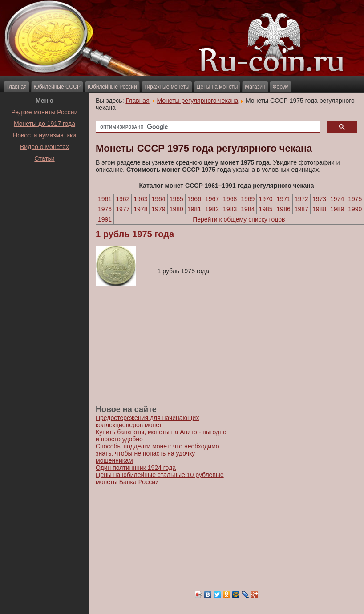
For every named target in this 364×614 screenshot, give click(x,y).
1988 (319, 209)
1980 (176, 209)
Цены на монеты (217, 87)
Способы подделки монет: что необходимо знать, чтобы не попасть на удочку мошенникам (158, 453)
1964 (158, 199)
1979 (158, 209)
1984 (248, 209)
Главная (16, 87)
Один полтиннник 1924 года (136, 468)
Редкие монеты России (45, 112)
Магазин (255, 87)
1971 (284, 199)
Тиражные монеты (167, 87)
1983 (230, 209)
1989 (337, 209)
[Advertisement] (44, 186)
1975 (355, 199)
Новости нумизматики (44, 135)
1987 (301, 209)
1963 (140, 199)
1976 (105, 209)
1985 (265, 209)
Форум (280, 87)
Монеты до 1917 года (44, 124)
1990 (355, 209)
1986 (284, 209)
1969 (248, 199)
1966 (194, 199)
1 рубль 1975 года (135, 234)
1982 (212, 209)
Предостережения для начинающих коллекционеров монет (147, 421)
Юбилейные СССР (57, 87)
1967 (212, 199)
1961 (105, 199)
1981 (194, 209)
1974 (337, 199)
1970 (265, 199)
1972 (301, 199)
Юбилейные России (112, 87)
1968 (230, 199)
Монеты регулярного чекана (198, 101)
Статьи (44, 158)
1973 (319, 199)
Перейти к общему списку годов (239, 219)
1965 (176, 199)
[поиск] (207, 127)
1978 (140, 209)
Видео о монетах (44, 147)
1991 (105, 219)
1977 (123, 209)
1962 (123, 199)
